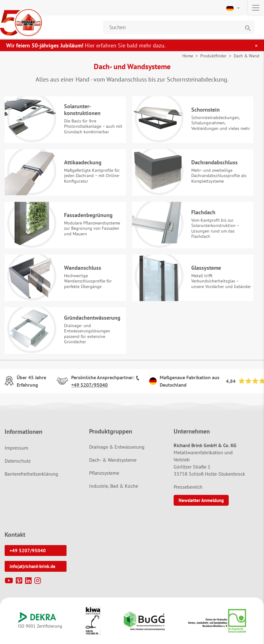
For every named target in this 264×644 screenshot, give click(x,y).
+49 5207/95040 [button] (28, 551)
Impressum (16, 448)
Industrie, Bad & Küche (114, 486)
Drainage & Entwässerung (117, 447)
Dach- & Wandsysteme (113, 460)
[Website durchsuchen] (179, 27)
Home (188, 56)
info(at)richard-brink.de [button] (32, 566)
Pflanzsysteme (104, 473)
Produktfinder (213, 56)
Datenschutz (18, 461)
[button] (234, 8)
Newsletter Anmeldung (201, 500)
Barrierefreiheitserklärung (31, 474)
